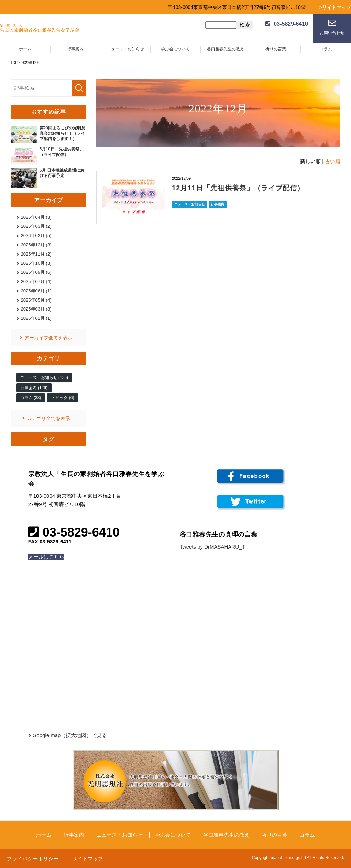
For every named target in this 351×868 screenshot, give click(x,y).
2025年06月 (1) (36, 291)
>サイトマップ (335, 7)
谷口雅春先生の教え (226, 49)
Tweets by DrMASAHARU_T (212, 547)
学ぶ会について (175, 49)
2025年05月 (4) (36, 300)
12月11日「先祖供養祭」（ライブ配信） (238, 188)
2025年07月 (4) (36, 281)
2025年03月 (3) (36, 309)
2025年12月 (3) (36, 245)
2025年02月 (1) (36, 318)
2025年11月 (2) (36, 254)
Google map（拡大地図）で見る (70, 735)
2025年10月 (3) (36, 263)
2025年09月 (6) (36, 272)
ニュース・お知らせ (125, 49)
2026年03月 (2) (36, 226)
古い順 (333, 161)
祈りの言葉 (276, 49)
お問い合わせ (332, 33)
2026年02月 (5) (36, 235)
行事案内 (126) (34, 388)
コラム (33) (31, 398)
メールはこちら (46, 557)
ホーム (25, 49)
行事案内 (75, 49)
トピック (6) (63, 398)
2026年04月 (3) (36, 217)
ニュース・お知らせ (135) (44, 377)
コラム (326, 49)
